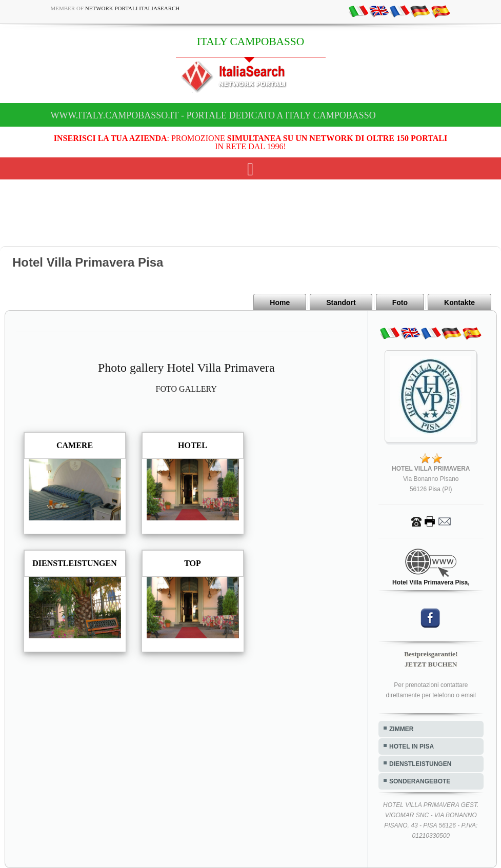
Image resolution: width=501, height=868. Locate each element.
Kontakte (459, 302)
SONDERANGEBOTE (420, 781)
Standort (341, 302)
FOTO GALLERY (186, 389)
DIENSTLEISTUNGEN (420, 764)
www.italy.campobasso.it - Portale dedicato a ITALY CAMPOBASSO (213, 115)
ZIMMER (401, 729)
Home (280, 302)
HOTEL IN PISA (412, 746)
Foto (400, 302)
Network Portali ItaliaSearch (133, 8)
